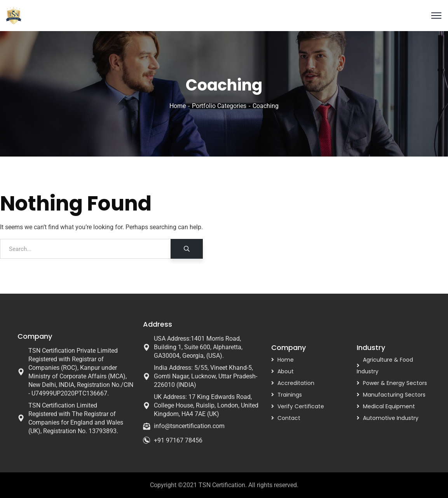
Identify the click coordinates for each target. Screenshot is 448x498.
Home (178, 106)
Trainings (290, 395)
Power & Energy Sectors (395, 383)
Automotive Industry (391, 418)
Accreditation (296, 383)
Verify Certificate (301, 406)
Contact (289, 418)
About (286, 371)
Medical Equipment (389, 406)
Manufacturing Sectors (394, 395)
